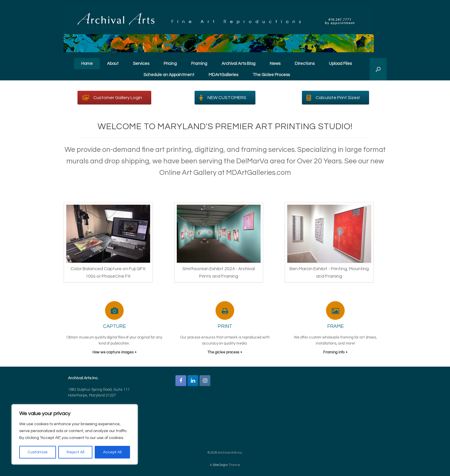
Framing (199, 64)
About (113, 64)
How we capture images (115, 352)
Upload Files (340, 64)
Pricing (170, 64)
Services (141, 64)
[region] (75, 434)
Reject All (75, 452)
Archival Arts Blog (238, 64)
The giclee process (225, 352)
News (275, 64)
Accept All (112, 452)
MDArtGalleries (223, 75)
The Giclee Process (271, 75)
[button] (378, 69)
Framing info (335, 352)
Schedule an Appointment (169, 75)
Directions (305, 64)
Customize (38, 452)
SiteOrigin (220, 465)
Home (87, 64)
